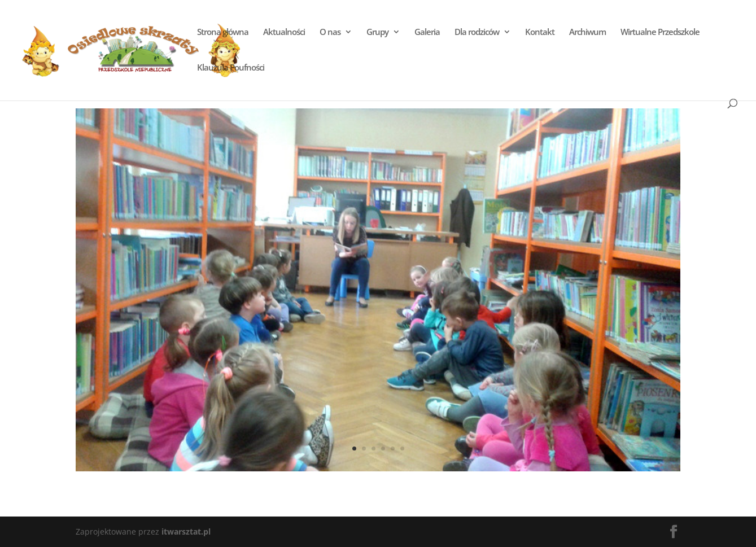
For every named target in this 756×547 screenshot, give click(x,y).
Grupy (377, 32)
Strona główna (223, 32)
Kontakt (540, 32)
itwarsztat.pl (186, 531)
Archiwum (587, 32)
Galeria (427, 32)
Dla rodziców (477, 32)
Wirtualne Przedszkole (660, 32)
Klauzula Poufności (231, 68)
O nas (330, 32)
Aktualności (284, 32)
